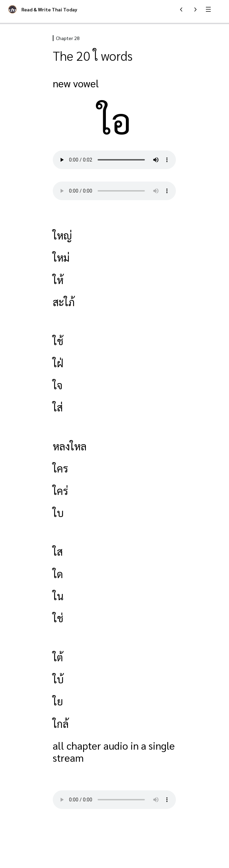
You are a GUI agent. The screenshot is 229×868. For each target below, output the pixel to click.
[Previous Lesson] (181, 9)
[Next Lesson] (195, 9)
